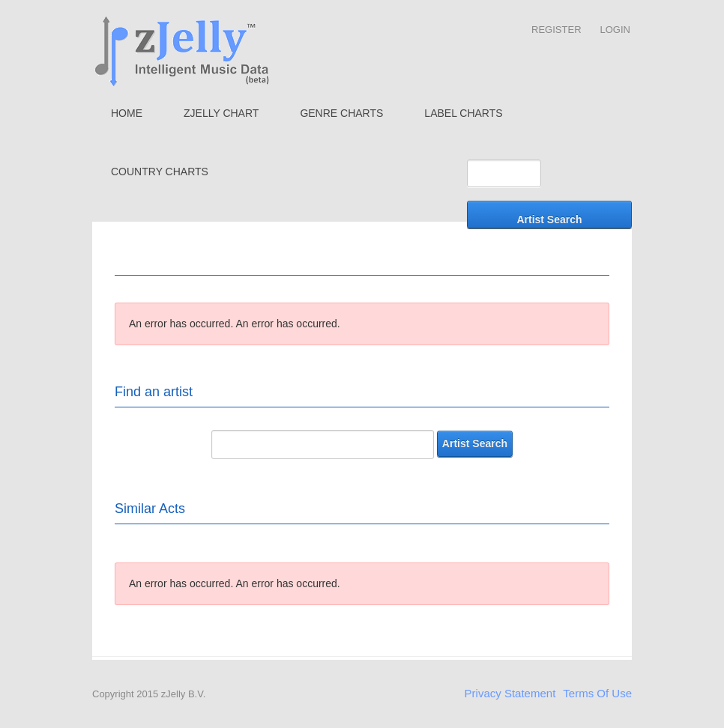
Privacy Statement (510, 693)
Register (556, 30)
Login (615, 30)
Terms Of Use (597, 693)
